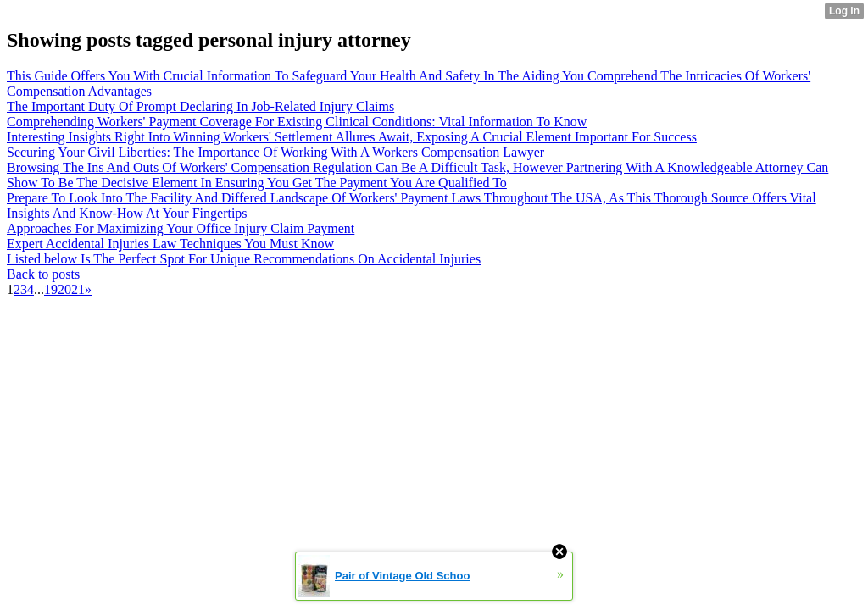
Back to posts (43, 274)
